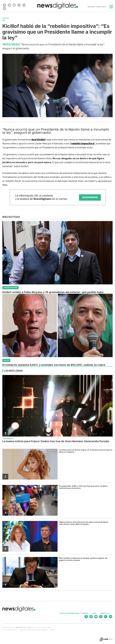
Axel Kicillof (39, 140)
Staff (94, 613)
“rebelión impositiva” (83, 144)
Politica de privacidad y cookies (74, 613)
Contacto (105, 613)
